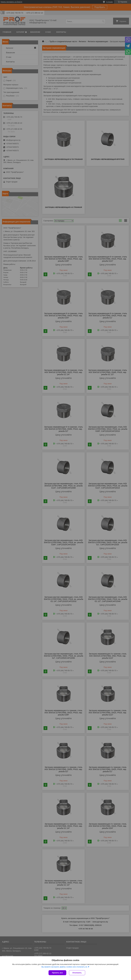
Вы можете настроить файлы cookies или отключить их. (65, 967)
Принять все (57, 973)
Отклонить (77, 973)
